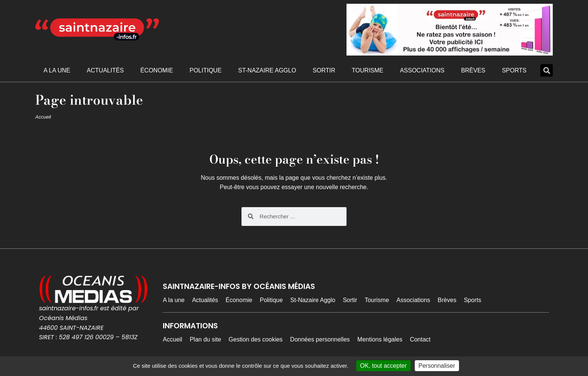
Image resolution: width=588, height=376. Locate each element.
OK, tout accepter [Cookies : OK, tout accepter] (383, 366)
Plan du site (205, 339)
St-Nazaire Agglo (267, 70)
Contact (420, 339)
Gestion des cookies (256, 339)
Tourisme (367, 70)
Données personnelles (320, 339)
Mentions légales (380, 339)
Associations (422, 70)
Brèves (473, 70)
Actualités (105, 70)
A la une (57, 70)
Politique (205, 70)
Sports (514, 70)
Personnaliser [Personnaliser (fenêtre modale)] (437, 366)
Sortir (324, 70)
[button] (547, 70)
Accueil (43, 117)
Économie (157, 70)
